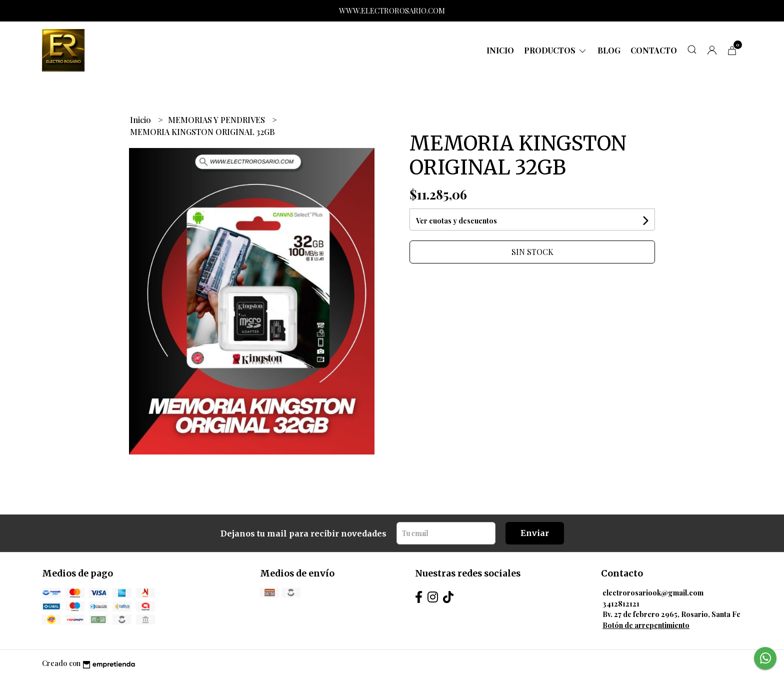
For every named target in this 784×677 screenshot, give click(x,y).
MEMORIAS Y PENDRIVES (217, 120)
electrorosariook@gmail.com (653, 592)
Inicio (500, 50)
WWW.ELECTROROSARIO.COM (392, 10)
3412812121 (621, 603)
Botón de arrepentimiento (646, 625)
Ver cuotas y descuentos (456, 221)
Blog (609, 50)
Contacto (654, 50)
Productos (556, 50)
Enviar (535, 533)
